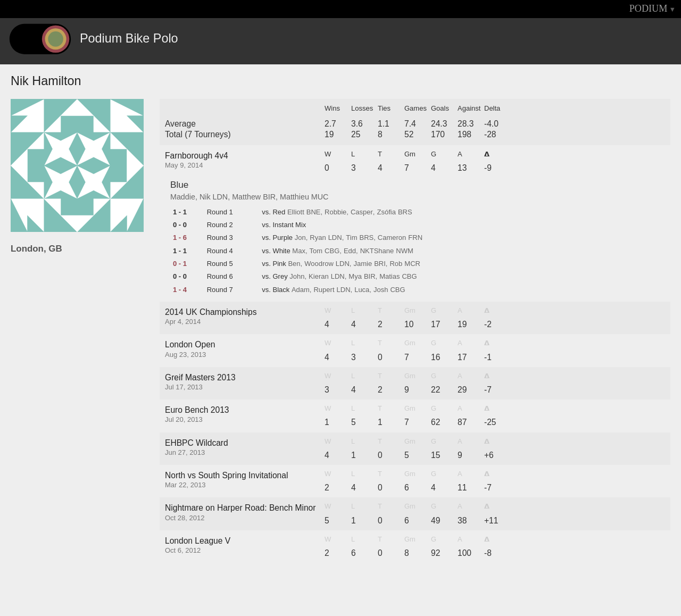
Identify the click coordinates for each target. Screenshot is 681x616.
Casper (362, 212)
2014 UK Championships (211, 312)
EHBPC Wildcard (197, 443)
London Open (190, 344)
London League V (198, 541)
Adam (301, 290)
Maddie (183, 197)
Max (299, 251)
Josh (381, 290)
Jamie (363, 264)
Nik (205, 197)
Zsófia (386, 212)
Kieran (319, 277)
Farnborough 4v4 (197, 156)
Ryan (318, 238)
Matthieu (294, 197)
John (297, 277)
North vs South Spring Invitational (226, 475)
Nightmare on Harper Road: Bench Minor (240, 508)
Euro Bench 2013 (197, 410)
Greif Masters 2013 (200, 377)
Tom (316, 251)
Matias (389, 277)
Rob (396, 264)
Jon (300, 238)
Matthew (246, 197)
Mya (355, 277)
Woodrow (319, 264)
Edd (350, 251)
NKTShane (377, 251)
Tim (351, 238)
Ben (294, 264)
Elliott (296, 212)
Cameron (392, 238)
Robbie (335, 212)
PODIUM (649, 9)
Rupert (324, 290)
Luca (362, 290)
